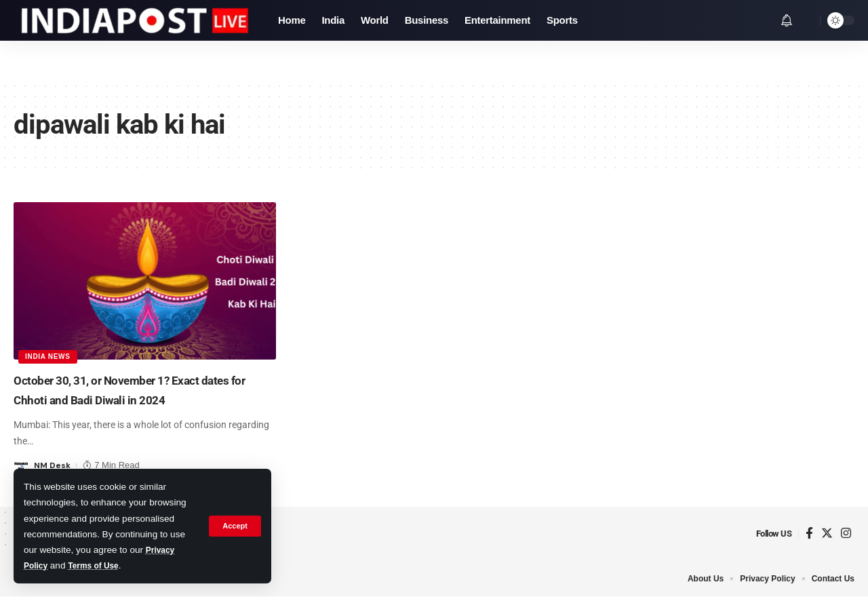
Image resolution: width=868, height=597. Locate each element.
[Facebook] (809, 534)
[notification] (787, 20)
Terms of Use (100, 565)
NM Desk (53, 465)
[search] (806, 20)
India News (49, 355)
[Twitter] (827, 534)
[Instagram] (846, 534)
